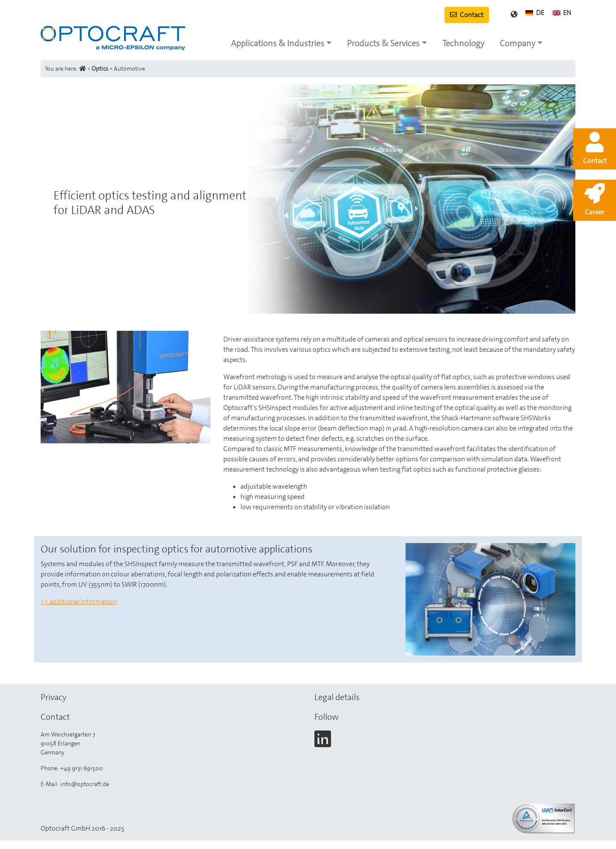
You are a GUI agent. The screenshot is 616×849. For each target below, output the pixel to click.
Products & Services (383, 43)
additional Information (83, 601)
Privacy (53, 697)
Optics (100, 68)
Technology (463, 43)
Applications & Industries (278, 43)
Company (517, 43)
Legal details (337, 697)
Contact (467, 15)
